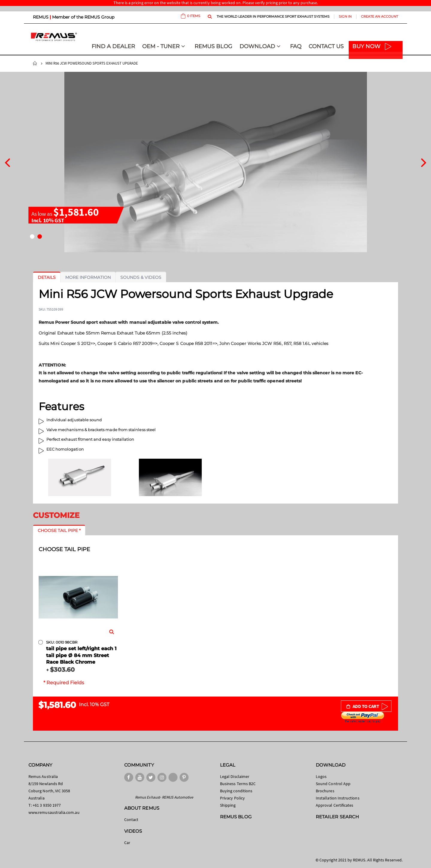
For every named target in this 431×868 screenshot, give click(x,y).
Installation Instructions (338, 798)
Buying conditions (236, 791)
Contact (131, 820)
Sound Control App (333, 784)
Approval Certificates (334, 805)
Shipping (228, 805)
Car (127, 843)
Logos (321, 776)
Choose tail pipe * (59, 530)
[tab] (47, 277)
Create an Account (380, 16)
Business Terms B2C (238, 784)
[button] (32, 237)
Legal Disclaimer (235, 776)
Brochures (325, 791)
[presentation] (7, 162)
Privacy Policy (232, 798)
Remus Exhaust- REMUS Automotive (164, 797)
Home (35, 63)
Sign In (345, 16)
